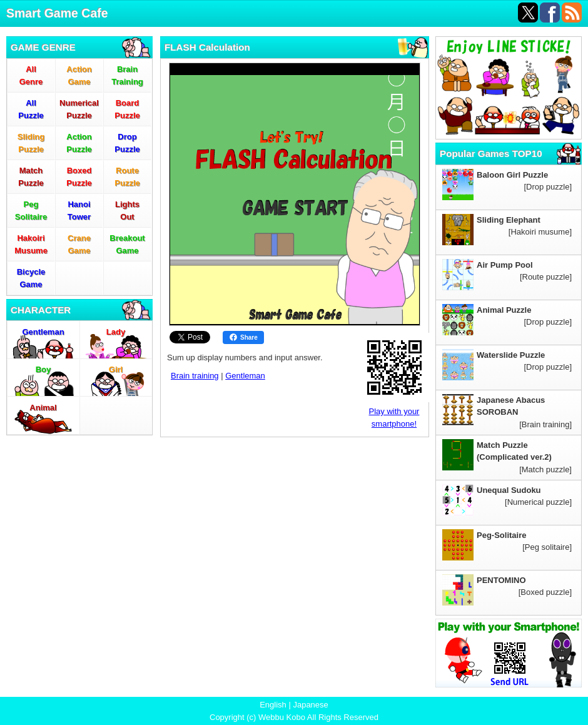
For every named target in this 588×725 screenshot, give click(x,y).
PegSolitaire (31, 210)
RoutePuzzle (127, 177)
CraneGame (79, 244)
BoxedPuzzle (79, 177)
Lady (116, 332)
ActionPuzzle (79, 143)
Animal (43, 408)
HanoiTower (79, 210)
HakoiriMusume (31, 244)
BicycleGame (31, 278)
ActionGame (79, 75)
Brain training (195, 376)
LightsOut (127, 210)
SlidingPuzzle (31, 143)
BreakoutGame (127, 244)
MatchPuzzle (31, 177)
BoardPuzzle (127, 109)
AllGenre (31, 75)
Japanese (310, 705)
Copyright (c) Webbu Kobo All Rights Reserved (294, 717)
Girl (116, 369)
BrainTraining (127, 75)
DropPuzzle (127, 143)
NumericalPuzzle (79, 109)
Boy (43, 369)
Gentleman (43, 332)
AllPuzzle (31, 109)
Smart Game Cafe (57, 13)
